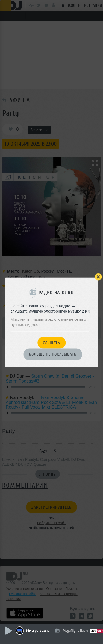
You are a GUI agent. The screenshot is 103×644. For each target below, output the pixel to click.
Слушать (51, 343)
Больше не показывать (53, 355)
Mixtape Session (39, 630)
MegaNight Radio (75, 630)
